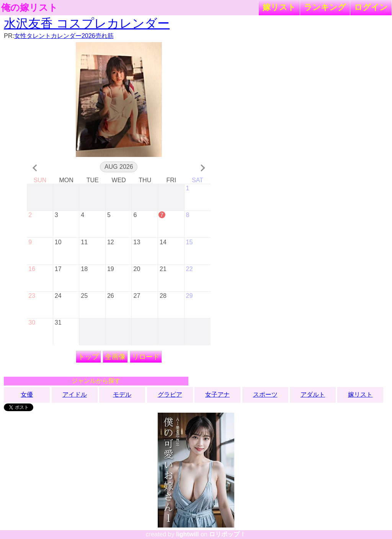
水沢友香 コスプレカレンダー (87, 23)
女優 (27, 394)
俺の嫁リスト (29, 8)
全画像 (115, 357)
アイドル (75, 394)
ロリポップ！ (227, 534)
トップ (88, 357)
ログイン (371, 7)
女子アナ (217, 394)
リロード (146, 357)
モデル (122, 394)
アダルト (313, 394)
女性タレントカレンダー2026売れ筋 (64, 36)
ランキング (325, 7)
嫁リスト (279, 7)
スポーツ (265, 394)
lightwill (188, 534)
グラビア (170, 394)
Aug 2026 (119, 167)
